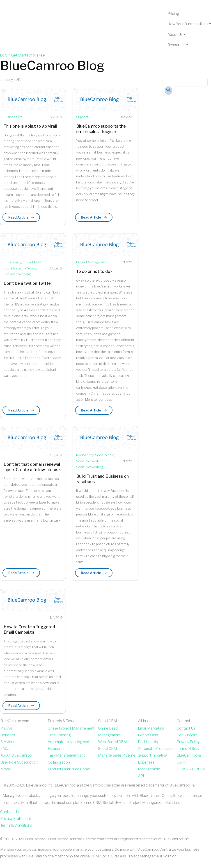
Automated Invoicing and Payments (68, 745)
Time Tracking (59, 735)
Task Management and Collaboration (67, 759)
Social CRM (108, 749)
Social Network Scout (20, 268)
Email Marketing (151, 728)
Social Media (32, 262)
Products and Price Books (69, 769)
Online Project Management (71, 728)
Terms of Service (191, 749)
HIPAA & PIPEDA (191, 769)
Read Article (21, 217)
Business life (13, 117)
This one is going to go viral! (30, 126)
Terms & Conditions (16, 825)
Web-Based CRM (112, 742)
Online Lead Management (109, 732)
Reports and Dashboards (148, 738)
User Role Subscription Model (19, 766)
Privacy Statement (16, 819)
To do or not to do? (94, 271)
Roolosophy (12, 262)
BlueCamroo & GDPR (189, 759)
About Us (175, 35)
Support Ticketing (153, 755)
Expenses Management (149, 766)
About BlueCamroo (16, 755)
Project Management (92, 262)
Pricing (173, 14)
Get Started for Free (28, 55)
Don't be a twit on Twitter (28, 283)
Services (8, 742)
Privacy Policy (188, 742)
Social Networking (17, 274)
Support (82, 117)
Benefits (8, 735)
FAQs (5, 749)
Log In (5, 55)
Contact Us (186, 728)
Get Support (187, 735)
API (141, 776)
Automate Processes (156, 749)
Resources (177, 45)
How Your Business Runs (188, 24)
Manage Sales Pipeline (117, 755)
